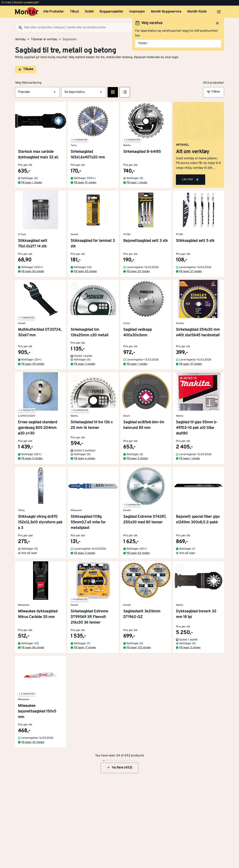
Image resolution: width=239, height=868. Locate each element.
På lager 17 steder (85, 648)
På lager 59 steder (33, 364)
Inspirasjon (137, 12)
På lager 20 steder (138, 272)
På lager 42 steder (33, 742)
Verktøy (20, 39)
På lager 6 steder (85, 459)
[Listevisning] (125, 92)
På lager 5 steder (32, 459)
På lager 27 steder (191, 272)
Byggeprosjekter (111, 12)
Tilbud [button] (74, 12)
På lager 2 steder (85, 553)
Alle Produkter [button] (53, 12)
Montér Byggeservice (166, 12)
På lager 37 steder (191, 364)
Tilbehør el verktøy (44, 39)
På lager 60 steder (138, 553)
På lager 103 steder (139, 648)
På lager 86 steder (33, 648)
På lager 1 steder (32, 183)
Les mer (191, 180)
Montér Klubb (197, 12)
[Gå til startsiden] (27, 12)
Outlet (89, 12)
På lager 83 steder (33, 272)
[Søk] (19, 28)
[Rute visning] (113, 92)
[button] (37, 92)
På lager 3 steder (85, 364)
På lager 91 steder (85, 183)
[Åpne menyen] (219, 12)
